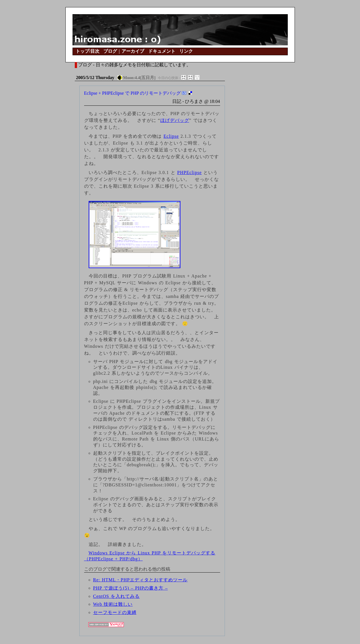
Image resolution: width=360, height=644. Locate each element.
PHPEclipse (189, 172)
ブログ (110, 51)
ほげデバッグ (175, 120)
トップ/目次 (88, 51)
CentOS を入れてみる (117, 596)
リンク (186, 51)
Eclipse (171, 136)
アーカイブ (133, 51)
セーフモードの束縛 (115, 612)
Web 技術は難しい (113, 604)
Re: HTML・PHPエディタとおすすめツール (140, 580)
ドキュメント (162, 51)
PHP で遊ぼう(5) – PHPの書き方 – (131, 588)
